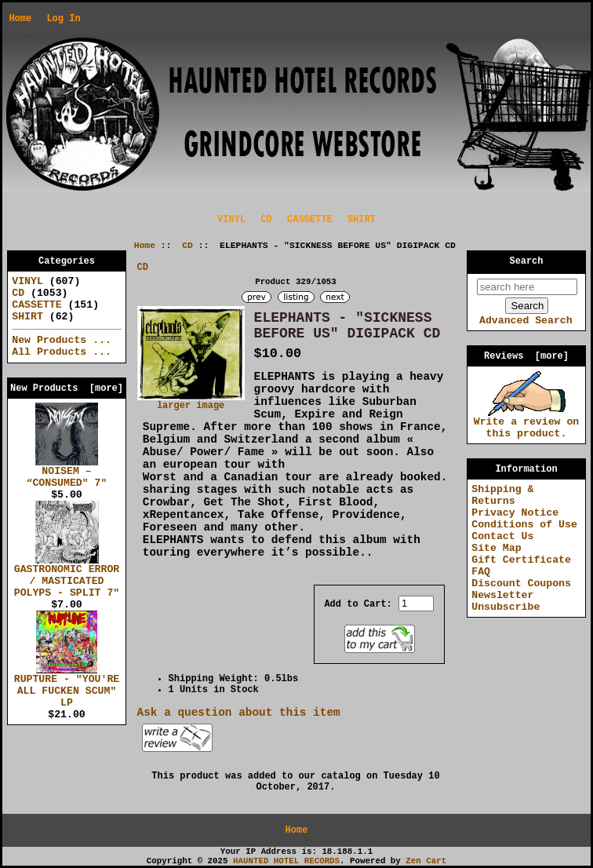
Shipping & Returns (502, 495)
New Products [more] (67, 388)
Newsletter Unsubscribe (506, 601)
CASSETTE (310, 220)
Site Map (496, 548)
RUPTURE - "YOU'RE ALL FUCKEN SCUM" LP (67, 687)
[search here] (527, 287)
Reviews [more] (526, 356)
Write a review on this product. (527, 423)
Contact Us (502, 536)
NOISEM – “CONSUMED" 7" (67, 473)
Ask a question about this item (239, 713)
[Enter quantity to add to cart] (416, 604)
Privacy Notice (515, 513)
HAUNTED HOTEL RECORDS (286, 861)
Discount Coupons (521, 584)
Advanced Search (526, 321)
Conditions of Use (524, 525)
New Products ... (62, 340)
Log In (63, 19)
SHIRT (362, 220)
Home (20, 19)
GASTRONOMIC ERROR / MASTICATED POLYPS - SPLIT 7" (67, 577)
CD (187, 246)
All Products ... (62, 352)
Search (527, 261)
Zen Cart (426, 861)
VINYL (231, 220)
